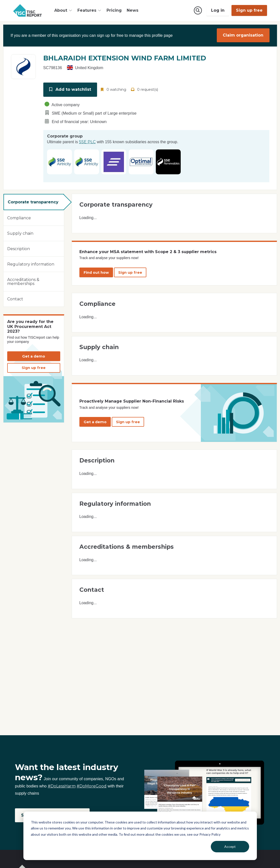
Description (19, 248)
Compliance (19, 217)
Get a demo (34, 355)
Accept (230, 846)
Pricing (114, 10)
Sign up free (249, 10)
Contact (15, 298)
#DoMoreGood (92, 786)
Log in (218, 10)
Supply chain (20, 232)
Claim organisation (243, 35)
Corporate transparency (33, 201)
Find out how (96, 272)
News (133, 10)
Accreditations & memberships (23, 281)
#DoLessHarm (62, 786)
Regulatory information (31, 263)
